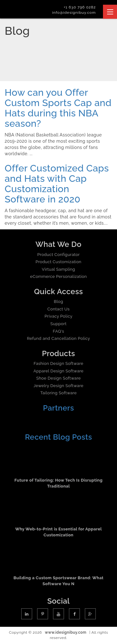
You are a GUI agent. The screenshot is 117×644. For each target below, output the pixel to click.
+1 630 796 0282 (80, 7)
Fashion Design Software (58, 363)
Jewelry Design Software (59, 386)
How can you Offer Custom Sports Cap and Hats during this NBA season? (58, 108)
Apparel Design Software (58, 371)
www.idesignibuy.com (66, 632)
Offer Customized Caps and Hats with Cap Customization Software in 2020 (57, 184)
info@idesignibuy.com (74, 13)
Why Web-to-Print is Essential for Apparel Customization (59, 532)
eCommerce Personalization (59, 276)
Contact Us (58, 309)
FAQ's (58, 331)
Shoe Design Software (58, 378)
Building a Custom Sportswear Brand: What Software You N (58, 581)
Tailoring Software (58, 393)
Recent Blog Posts (58, 437)
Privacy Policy (59, 316)
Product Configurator (59, 255)
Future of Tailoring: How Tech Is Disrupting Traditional (58, 483)
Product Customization (58, 262)
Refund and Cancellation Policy (58, 338)
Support (59, 324)
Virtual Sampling (58, 269)
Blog (59, 302)
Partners (59, 408)
